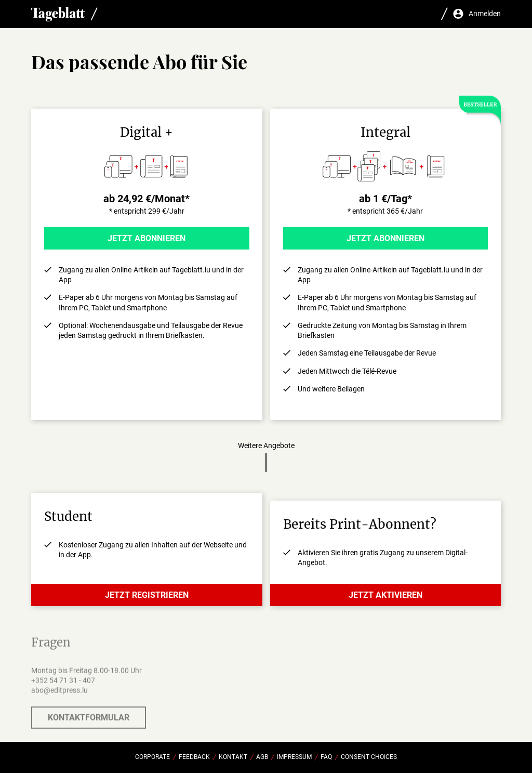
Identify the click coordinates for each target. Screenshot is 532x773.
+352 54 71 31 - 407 (63, 684)
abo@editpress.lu (59, 694)
